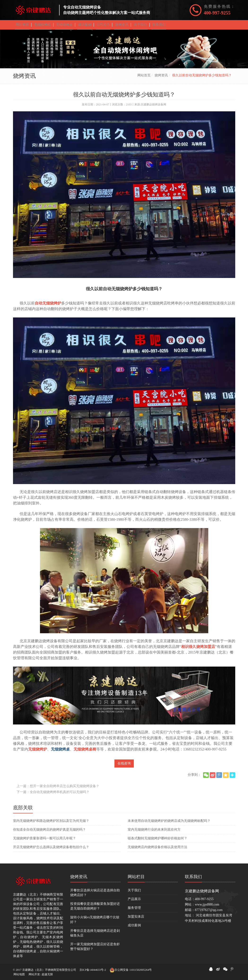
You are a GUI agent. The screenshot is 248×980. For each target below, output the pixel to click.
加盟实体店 (136, 919)
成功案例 (134, 928)
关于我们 (134, 893)
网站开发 (34, 974)
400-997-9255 (217, 13)
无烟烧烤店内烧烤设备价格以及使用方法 (157, 850)
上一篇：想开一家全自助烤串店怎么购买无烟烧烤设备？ (58, 789)
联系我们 (193, 879)
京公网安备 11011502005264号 (131, 970)
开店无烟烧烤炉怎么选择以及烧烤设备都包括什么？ (51, 850)
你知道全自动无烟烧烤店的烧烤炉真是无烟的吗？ (49, 832)
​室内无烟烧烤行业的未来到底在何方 (154, 832)
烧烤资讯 (161, 78)
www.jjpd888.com (207, 907)
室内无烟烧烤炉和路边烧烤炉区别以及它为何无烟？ (51, 823)
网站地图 (19, 974)
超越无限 (47, 974)
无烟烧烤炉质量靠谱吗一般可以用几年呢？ (44, 841)
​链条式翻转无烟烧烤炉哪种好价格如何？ (157, 841)
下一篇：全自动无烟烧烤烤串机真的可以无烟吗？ (53, 795)
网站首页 (144, 78)
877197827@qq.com (209, 913)
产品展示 (134, 902)
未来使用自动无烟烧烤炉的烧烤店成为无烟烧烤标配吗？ (169, 823)
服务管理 (134, 910)
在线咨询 (124, 766)
